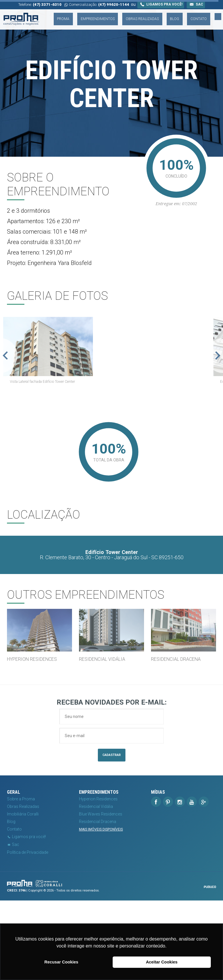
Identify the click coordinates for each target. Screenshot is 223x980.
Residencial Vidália (96, 886)
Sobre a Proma (21, 879)
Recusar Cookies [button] (61, 962)
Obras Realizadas (167, 15)
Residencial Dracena (98, 901)
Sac (196, 4)
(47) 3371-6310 (47, 4)
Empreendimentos (129, 15)
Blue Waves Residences (101, 894)
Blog (192, 15)
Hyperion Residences (98, 879)
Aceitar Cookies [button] (162, 962)
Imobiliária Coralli (23, 894)
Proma (102, 15)
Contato (209, 15)
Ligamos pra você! (161, 4)
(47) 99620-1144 (114, 4)
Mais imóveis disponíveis (101, 909)
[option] (111, 389)
